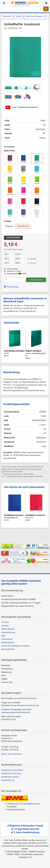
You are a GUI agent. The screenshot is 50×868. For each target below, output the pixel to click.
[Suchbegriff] (22, 9)
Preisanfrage (11, 287)
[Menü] (4, 3)
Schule (19, 16)
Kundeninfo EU (8, 780)
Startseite (7, 16)
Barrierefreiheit (8, 649)
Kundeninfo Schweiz (10, 777)
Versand (5, 622)
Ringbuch (10, 226)
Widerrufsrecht (8, 629)
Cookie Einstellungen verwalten (15, 646)
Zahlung (5, 626)
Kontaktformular (9, 719)
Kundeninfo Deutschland (12, 770)
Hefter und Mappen (34, 16)
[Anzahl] (15, 280)
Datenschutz (7, 639)
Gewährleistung (8, 632)
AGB (3, 636)
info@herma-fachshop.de (28, 705)
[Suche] (46, 9)
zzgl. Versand (18, 249)
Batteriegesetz (8, 642)
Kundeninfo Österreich (11, 773)
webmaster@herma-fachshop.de (16, 712)
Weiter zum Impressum (12, 754)
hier (21, 472)
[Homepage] (25, 3)
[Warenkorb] (46, 3)
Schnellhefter (23, 226)
